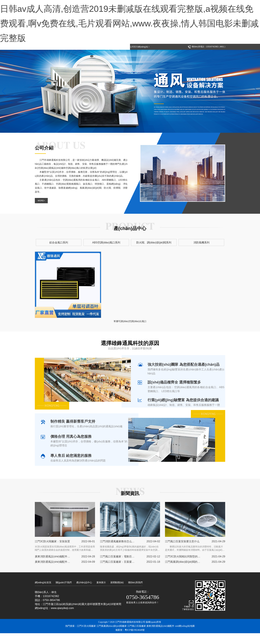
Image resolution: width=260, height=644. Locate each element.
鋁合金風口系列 (84, 253)
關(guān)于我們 (64, 593)
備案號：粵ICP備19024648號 (130, 641)
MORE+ (41, 215)
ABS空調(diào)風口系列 (115, 253)
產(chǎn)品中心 (84, 593)
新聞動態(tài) (117, 593)
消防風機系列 (176, 253)
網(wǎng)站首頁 (43, 593)
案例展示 (101, 593)
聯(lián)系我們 (135, 593)
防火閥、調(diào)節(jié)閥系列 (146, 253)
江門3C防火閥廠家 (86, 637)
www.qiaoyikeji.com (62, 619)
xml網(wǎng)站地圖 (185, 637)
